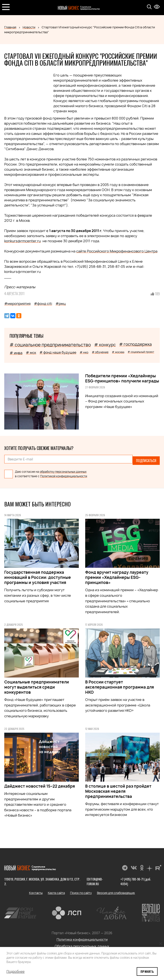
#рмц (61, 304)
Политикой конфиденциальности (64, 473)
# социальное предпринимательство (50, 345)
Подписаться (146, 459)
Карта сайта (56, 890)
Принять (147, 971)
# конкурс (105, 345)
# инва (16, 353)
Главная (10, 27)
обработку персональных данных (63, 469)
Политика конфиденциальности (82, 937)
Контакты (36, 890)
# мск (31, 353)
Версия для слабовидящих (116, 890)
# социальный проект (141, 352)
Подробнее (15, 971)
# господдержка (135, 344)
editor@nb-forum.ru (94, 878)
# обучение (100, 352)
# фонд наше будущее (58, 352)
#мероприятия (17, 304)
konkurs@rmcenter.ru (23, 241)
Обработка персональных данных (82, 943)
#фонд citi (43, 304)
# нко (84, 352)
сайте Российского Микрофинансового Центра (117, 251)
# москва (118, 352)
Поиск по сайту (81, 890)
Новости (29, 27)
